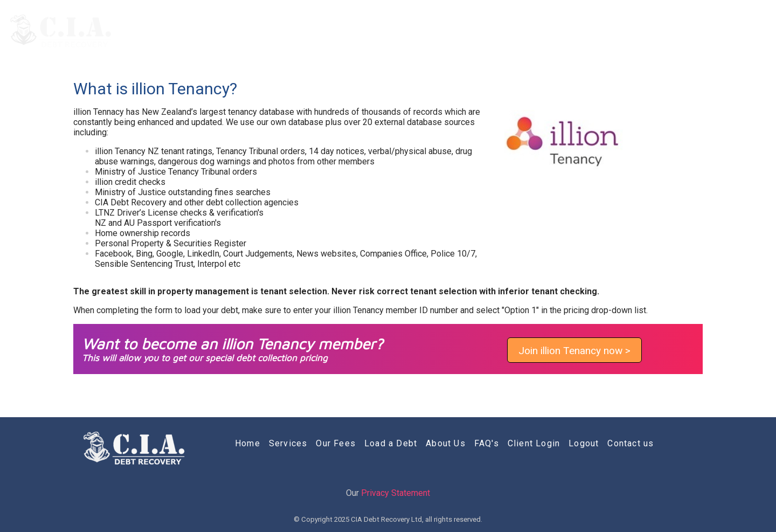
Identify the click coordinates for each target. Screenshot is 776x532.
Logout (584, 443)
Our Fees (449, 31)
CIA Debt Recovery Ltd (386, 519)
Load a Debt (511, 31)
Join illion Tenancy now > (574, 351)
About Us (572, 31)
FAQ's (620, 31)
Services (395, 31)
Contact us (737, 31)
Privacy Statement (396, 493)
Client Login (673, 31)
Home (347, 31)
